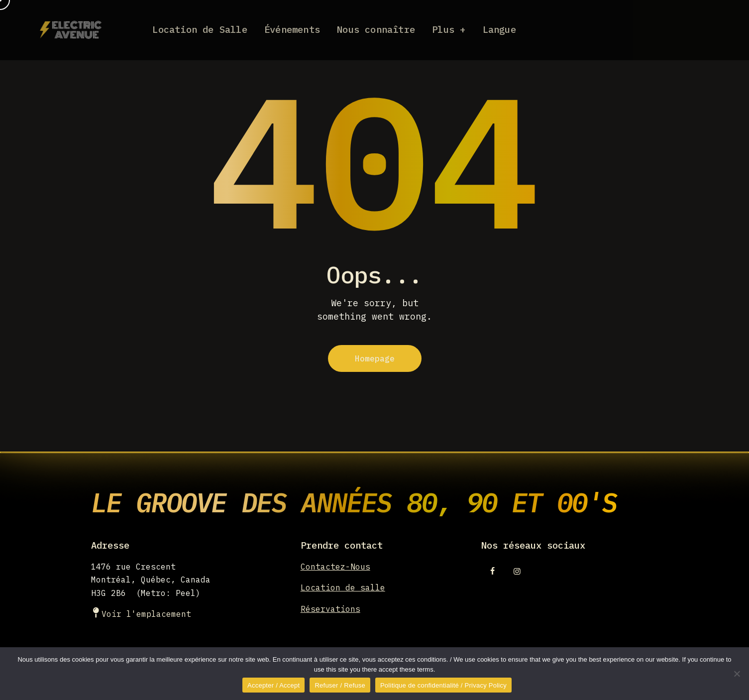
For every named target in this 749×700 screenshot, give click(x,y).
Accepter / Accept (273, 685)
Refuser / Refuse (340, 685)
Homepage (375, 358)
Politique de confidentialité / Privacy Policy (443, 685)
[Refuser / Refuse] (737, 674)
